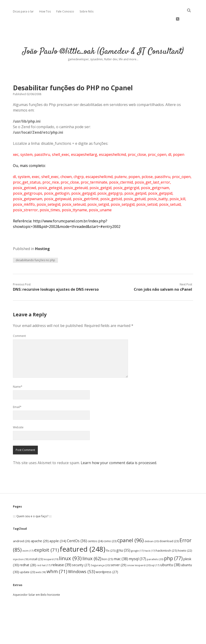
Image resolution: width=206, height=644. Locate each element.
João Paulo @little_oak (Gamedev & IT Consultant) (103, 38)
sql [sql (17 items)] (155, 551)
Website (18, 413)
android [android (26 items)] (22, 527)
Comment (19, 322)
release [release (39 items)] (61, 551)
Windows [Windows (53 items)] (82, 558)
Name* (18, 373)
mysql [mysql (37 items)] (137, 545)
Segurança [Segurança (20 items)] (100, 551)
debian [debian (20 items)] (152, 527)
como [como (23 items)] (110, 527)
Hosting (42, 235)
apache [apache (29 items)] (40, 527)
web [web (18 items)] (41, 558)
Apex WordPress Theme (89, 639)
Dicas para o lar (23, 11)
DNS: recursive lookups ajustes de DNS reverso (56, 275)
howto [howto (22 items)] (185, 537)
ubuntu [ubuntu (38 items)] (170, 551)
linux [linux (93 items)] (70, 544)
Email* (17, 393)
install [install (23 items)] (36, 545)
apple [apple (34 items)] (58, 527)
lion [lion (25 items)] (107, 545)
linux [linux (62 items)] (92, 545)
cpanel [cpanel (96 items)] (130, 526)
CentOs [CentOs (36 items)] (77, 527)
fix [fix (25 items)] (111, 537)
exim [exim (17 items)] (28, 537)
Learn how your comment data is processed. (119, 449)
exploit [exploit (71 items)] (47, 536)
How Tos (45, 11)
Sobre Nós (87, 11)
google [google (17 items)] (137, 537)
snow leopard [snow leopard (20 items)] (139, 551)
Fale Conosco (65, 11)
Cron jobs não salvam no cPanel (163, 275)
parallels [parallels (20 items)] (155, 545)
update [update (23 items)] (27, 558)
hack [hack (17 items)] (150, 537)
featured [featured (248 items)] (83, 535)
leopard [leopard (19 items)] (51, 545)
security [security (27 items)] (81, 551)
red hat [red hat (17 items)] (44, 551)
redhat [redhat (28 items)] (28, 551)
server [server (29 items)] (118, 551)
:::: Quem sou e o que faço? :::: (32, 502)
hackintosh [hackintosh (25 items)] (166, 537)
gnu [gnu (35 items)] (123, 536)
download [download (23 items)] (169, 527)
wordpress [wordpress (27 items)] (107, 558)
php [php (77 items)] (173, 544)
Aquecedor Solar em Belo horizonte (36, 581)
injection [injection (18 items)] (21, 545)
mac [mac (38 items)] (121, 545)
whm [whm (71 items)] (57, 557)
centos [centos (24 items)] (95, 527)
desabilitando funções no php (35, 246)
